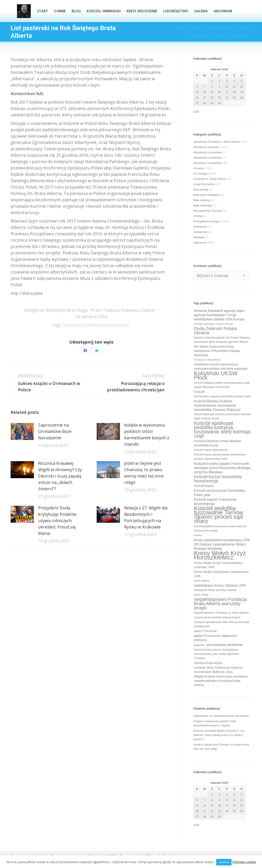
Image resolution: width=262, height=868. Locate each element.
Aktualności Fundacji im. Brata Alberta (217, 142)
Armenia (198, 168)
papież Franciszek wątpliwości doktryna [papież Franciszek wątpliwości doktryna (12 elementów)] (216, 638)
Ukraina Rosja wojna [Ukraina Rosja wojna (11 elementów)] (208, 663)
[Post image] (22, 431)
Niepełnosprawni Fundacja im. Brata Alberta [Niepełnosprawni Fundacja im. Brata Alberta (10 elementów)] (221, 613)
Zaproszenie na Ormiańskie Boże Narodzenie (55, 431)
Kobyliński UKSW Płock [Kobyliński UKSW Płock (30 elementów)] (216, 375)
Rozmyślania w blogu (67, 310)
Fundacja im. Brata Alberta (210, 179)
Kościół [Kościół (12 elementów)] (199, 392)
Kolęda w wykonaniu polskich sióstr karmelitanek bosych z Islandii (147, 435)
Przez (123, 310)
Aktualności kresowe (206, 147)
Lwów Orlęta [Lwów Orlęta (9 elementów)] (201, 595)
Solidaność (200, 227)
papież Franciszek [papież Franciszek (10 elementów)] (205, 631)
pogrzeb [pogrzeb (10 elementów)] (199, 645)
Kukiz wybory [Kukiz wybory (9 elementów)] (201, 581)
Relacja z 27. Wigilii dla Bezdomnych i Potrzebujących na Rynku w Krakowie (146, 517)
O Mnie (198, 216)
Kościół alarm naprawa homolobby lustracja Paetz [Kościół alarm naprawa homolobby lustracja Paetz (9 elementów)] (222, 396)
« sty (196, 111)
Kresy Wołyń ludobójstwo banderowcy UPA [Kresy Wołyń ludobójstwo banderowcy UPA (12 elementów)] (221, 574)
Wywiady (199, 237)
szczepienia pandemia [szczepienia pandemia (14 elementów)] (224, 645)
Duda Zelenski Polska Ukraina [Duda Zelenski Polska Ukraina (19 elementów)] (215, 331)
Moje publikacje (203, 205)
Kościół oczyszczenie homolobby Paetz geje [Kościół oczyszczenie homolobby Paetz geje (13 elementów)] (219, 493)
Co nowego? (201, 174)
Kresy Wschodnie (204, 184)
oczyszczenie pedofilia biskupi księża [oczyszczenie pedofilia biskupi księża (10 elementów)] (217, 617)
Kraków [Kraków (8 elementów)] (198, 535)
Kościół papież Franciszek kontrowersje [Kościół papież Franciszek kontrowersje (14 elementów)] (215, 502)
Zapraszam (200, 243)
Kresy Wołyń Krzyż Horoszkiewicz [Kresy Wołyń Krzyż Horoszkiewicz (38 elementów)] (220, 555)
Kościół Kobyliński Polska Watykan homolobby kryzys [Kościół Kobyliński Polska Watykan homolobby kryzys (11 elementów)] (218, 443)
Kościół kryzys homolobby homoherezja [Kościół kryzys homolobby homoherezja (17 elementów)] (218, 479)
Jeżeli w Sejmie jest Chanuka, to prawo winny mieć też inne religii (144, 473)
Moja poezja (201, 190)
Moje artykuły (201, 200)
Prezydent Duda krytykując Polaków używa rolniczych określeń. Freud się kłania (57, 521)
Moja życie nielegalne (206, 195)
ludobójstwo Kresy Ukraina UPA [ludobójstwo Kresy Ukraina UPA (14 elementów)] (220, 585)
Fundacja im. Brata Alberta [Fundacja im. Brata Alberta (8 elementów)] (207, 360)
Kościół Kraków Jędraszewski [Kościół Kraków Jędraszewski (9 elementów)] (211, 450)
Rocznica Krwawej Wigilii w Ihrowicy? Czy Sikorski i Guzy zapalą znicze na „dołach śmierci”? (60, 476)
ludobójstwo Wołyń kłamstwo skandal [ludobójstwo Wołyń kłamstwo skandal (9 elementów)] (215, 590)
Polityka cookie (244, 862)
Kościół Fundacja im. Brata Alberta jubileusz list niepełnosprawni (97, 325)
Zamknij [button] (224, 862)
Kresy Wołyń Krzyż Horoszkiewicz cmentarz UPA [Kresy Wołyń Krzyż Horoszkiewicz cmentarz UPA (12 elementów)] (218, 565)
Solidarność (201, 232)
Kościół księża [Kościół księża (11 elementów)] (204, 486)
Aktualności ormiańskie (207, 152)
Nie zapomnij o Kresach (208, 211)
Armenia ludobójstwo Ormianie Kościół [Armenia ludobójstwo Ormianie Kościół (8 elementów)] (213, 324)
